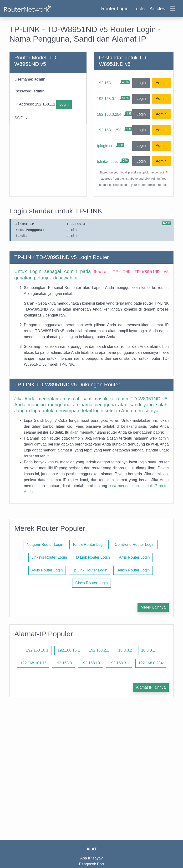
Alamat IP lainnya (151, 687)
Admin (161, 83)
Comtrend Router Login (135, 544)
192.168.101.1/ (33, 663)
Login (64, 104)
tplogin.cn (105, 146)
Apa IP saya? (92, 858)
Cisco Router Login (91, 583)
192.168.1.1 (107, 83)
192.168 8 (63, 663)
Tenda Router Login (89, 544)
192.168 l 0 (90, 663)
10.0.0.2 (125, 650)
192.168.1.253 (109, 130)
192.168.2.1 (99, 650)
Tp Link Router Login (90, 570)
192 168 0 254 (151, 663)
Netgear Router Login (45, 544)
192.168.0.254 (109, 114)
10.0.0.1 (148, 650)
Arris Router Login (134, 557)
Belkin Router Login (133, 570)
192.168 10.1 (37, 650)
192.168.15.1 (69, 650)
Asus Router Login (47, 570)
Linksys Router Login (49, 557)
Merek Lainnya (153, 607)
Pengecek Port (92, 864)
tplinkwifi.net (107, 161)
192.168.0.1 (107, 99)
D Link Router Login (93, 557)
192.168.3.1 (119, 663)
